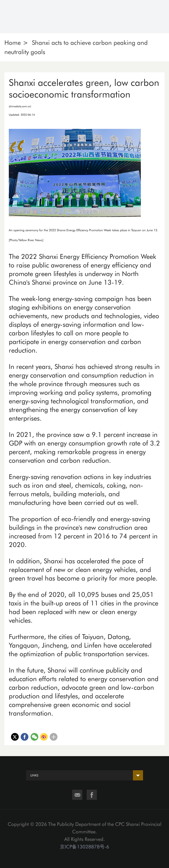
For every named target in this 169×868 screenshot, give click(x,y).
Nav (157, 17)
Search (133, 17)
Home (13, 43)
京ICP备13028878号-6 (84, 847)
